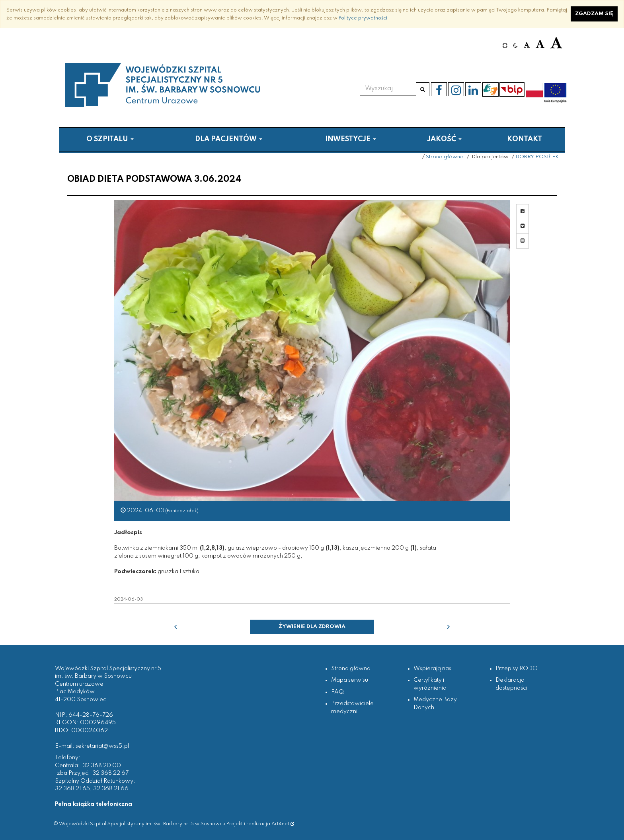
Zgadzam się (594, 14)
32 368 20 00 (102, 766)
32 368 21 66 (111, 789)
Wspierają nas (432, 669)
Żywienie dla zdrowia (312, 627)
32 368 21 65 (72, 789)
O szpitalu (110, 139)
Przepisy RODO (517, 669)
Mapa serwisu (350, 680)
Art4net (283, 824)
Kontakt (525, 139)
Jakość (444, 139)
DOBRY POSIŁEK (537, 157)
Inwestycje (351, 139)
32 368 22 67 (110, 773)
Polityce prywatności (363, 18)
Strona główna (445, 157)
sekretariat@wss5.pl (102, 746)
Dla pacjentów (229, 139)
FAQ (337, 692)
